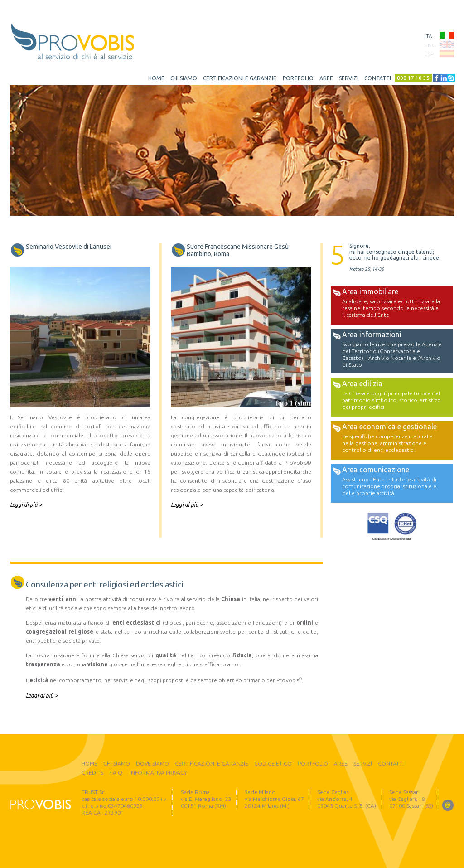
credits (92, 773)
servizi (349, 78)
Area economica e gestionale (389, 427)
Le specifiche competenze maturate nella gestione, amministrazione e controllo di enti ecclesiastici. (387, 443)
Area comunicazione (376, 470)
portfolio (298, 78)
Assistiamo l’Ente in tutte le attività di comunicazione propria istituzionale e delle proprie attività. (389, 486)
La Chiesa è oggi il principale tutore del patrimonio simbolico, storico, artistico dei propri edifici (391, 400)
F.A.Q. (116, 773)
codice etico (273, 764)
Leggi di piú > (26, 505)
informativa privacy (158, 773)
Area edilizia (362, 383)
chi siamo (184, 78)
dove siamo (152, 764)
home (156, 78)
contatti (378, 78)
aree (326, 78)
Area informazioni (372, 335)
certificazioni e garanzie (240, 78)
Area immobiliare (370, 291)
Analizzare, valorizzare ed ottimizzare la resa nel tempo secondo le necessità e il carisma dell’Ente (391, 308)
